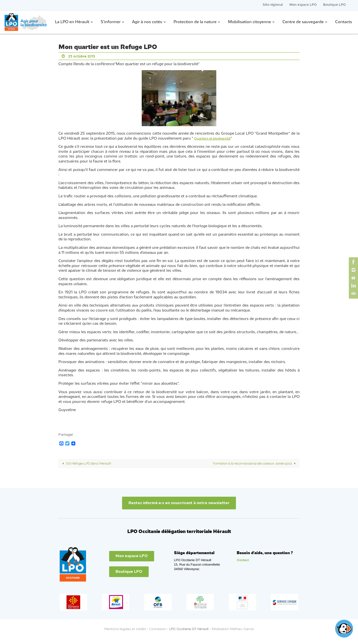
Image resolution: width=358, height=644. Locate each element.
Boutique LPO (335, 5)
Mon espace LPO (303, 5)
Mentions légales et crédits (125, 629)
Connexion (158, 629)
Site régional (273, 5)
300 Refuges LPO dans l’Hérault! (90, 463)
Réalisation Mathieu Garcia (233, 629)
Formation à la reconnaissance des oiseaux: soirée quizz (248, 463)
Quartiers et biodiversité (216, 138)
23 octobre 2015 (83, 56)
